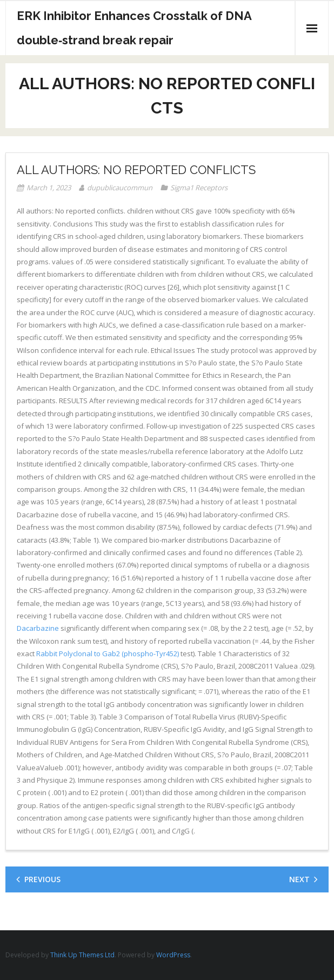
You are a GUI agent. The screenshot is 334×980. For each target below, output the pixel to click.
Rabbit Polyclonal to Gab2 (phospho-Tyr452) (108, 654)
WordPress (173, 955)
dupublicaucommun (120, 188)
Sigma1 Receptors (199, 188)
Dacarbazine (38, 628)
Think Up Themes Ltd (82, 955)
